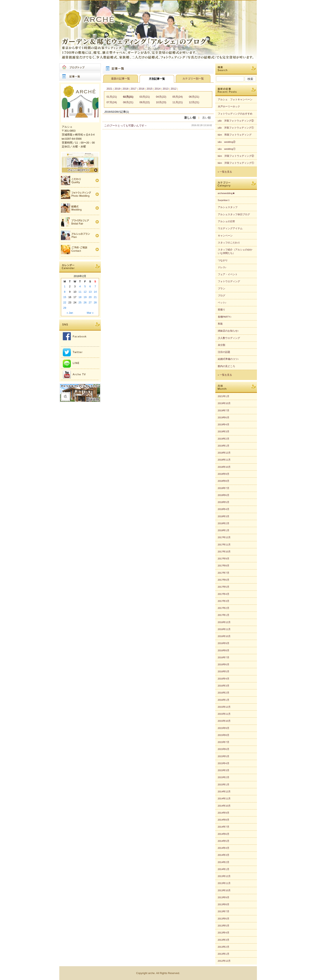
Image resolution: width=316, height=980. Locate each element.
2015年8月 (224, 735)
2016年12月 (224, 622)
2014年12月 (224, 792)
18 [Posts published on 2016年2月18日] (80, 297)
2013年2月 (224, 947)
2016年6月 (224, 664)
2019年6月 (224, 417)
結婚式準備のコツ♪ (228, 359)
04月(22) (161, 97)
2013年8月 (224, 904)
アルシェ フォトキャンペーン (235, 99)
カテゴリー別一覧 (193, 79)
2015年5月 (224, 756)
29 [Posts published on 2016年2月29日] (65, 308)
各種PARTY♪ (225, 317)
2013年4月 (224, 933)
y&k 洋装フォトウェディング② (236, 121)
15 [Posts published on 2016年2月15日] (65, 297)
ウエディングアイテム (230, 228)
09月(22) (145, 102)
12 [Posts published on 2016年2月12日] (85, 292)
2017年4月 (224, 594)
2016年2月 (224, 693)
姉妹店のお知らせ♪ (228, 331)
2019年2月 (224, 439)
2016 (141, 89)
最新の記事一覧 (121, 79)
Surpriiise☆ (224, 200)
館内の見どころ (226, 366)
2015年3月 (224, 770)
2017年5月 (224, 587)
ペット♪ (222, 303)
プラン (222, 289)
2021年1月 (224, 396)
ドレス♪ (222, 267)
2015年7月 (224, 742)
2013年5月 (224, 926)
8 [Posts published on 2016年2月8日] (65, 292)
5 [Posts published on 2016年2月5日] (85, 286)
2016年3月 (224, 686)
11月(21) (178, 102)
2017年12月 (224, 537)
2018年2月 (224, 523)
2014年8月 (224, 820)
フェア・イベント (228, 274)
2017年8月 (224, 566)
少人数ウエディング (229, 338)
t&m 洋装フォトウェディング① (236, 163)
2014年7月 (224, 827)
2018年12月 (224, 453)
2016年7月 (224, 657)
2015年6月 (224, 749)
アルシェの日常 (226, 221)
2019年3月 (224, 432)
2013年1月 (224, 954)
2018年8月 (224, 481)
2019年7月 (224, 410)
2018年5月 (224, 502)
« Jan (70, 313)
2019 (117, 89)
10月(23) (161, 102)
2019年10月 (224, 403)
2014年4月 (224, 848)
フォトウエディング (229, 281)
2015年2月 (224, 777)
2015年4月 (224, 763)
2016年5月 (224, 671)
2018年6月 (224, 495)
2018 (125, 89)
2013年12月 (224, 876)
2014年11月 (224, 799)
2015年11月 (224, 714)
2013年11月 (224, 883)
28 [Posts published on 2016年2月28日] (95, 302)
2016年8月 (224, 650)
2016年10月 (224, 636)
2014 (157, 89)
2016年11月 (224, 629)
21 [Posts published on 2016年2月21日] (95, 297)
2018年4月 (224, 509)
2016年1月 (224, 700)
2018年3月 (224, 516)
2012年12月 (224, 961)
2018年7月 (224, 488)
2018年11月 (224, 460)
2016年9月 (224, 643)
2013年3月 (224, 940)
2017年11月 (224, 545)
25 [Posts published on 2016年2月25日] (80, 302)
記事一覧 (80, 77)
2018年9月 (224, 474)
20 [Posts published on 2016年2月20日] (90, 297)
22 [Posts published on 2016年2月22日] (65, 302)
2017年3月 (224, 601)
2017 (133, 89)
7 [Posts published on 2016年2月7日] (95, 286)
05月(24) (178, 97)
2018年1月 (224, 530)
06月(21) (194, 97)
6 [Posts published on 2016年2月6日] (90, 286)
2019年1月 (224, 446)
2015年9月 (224, 728)
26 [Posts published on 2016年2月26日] (85, 302)
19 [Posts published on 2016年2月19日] (85, 297)
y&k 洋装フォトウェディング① (236, 128)
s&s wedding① (227, 149)
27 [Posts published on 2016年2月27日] (90, 302)
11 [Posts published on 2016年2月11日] (80, 292)
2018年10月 (224, 467)
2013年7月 (224, 911)
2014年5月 (224, 841)
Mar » (90, 313)
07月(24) (112, 102)
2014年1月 (224, 869)
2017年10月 (224, 552)
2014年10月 (224, 806)
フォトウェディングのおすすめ (235, 114)
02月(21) (128, 97)
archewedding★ (226, 193)
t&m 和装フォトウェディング (235, 135)
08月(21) (128, 102)
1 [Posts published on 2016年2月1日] (65, 286)
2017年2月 (224, 608)
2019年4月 (224, 425)
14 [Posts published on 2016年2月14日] (95, 292)
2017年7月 (224, 573)
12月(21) (194, 102)
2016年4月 (224, 679)
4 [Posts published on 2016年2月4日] (80, 286)
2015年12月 (224, 707)
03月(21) (145, 97)
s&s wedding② (227, 142)
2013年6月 (224, 919)
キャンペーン (225, 236)
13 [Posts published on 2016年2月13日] (90, 292)
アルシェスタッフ (228, 207)
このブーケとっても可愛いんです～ (126, 126)
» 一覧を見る (225, 172)
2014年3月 (224, 855)
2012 (174, 89)
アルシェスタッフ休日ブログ (234, 214)
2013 (166, 89)
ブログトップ (80, 68)
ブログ (222, 296)
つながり (223, 260)
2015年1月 (224, 785)
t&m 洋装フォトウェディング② (236, 156)
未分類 (222, 345)
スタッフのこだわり (229, 243)
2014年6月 (224, 834)
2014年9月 (224, 813)
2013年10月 (224, 890)
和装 (220, 324)
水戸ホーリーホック (229, 106)
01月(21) (112, 97)
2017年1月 (224, 615)
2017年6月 (224, 580)
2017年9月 (224, 559)
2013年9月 (224, 897)
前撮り (222, 310)
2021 (110, 89)
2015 (149, 89)
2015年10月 (224, 721)
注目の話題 (224, 352)
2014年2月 (224, 862)
